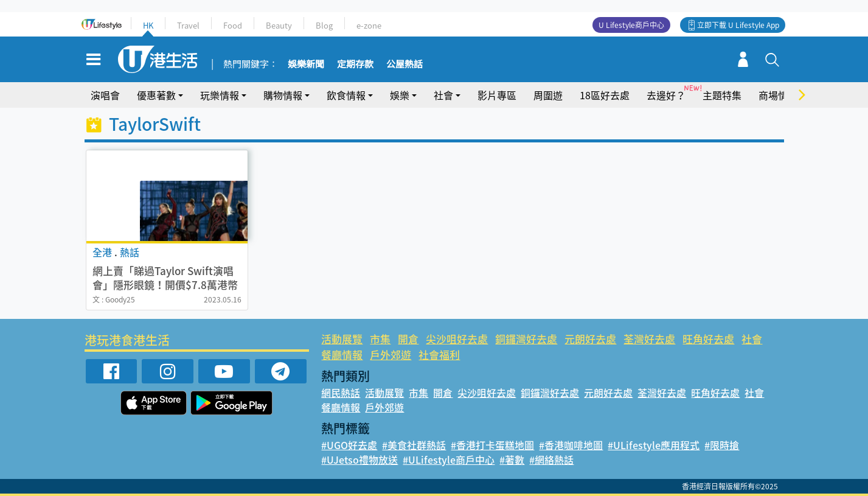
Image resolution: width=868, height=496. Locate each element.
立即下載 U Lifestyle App (738, 25)
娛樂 (400, 95)
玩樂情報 (220, 95)
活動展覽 (342, 339)
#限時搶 (722, 445)
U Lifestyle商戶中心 (631, 25)
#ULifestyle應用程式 (654, 445)
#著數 (512, 459)
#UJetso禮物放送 (359, 459)
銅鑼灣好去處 (526, 339)
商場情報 (778, 95)
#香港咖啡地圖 (571, 445)
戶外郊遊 (391, 355)
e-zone (369, 25)
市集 (380, 339)
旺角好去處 (708, 339)
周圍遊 (548, 95)
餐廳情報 (342, 355)
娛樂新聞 (306, 65)
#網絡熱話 (551, 459)
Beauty (279, 25)
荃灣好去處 (649, 339)
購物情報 (283, 95)
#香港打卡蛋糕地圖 (492, 445)
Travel (188, 25)
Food (233, 25)
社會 (443, 95)
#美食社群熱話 (414, 445)
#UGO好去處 (349, 445)
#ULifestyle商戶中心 (449, 459)
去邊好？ (666, 95)
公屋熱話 (404, 65)
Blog (324, 25)
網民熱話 (341, 393)
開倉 (408, 339)
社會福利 (439, 355)
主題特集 (722, 95)
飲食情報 (346, 95)
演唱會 (105, 95)
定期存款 (355, 65)
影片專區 (497, 95)
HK (148, 25)
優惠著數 (156, 95)
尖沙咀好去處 (457, 339)
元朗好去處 (590, 339)
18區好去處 (605, 95)
